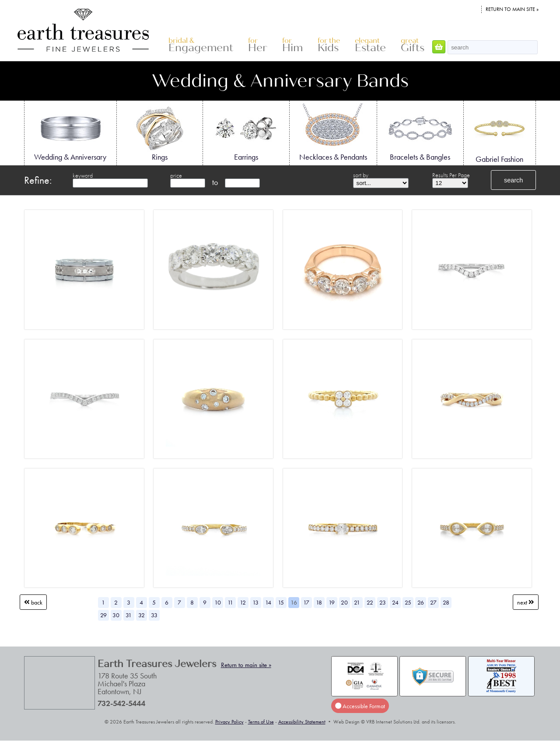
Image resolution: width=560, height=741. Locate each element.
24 (395, 602)
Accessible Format (360, 706)
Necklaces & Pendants (333, 133)
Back (33, 602)
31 (129, 615)
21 (357, 602)
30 (116, 615)
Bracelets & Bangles (420, 133)
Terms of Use (261, 722)
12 (243, 602)
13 (255, 602)
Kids (329, 45)
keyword (83, 175)
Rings (160, 133)
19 (332, 602)
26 (421, 602)
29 (103, 615)
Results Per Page (451, 175)
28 (446, 602)
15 (281, 602)
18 (319, 602)
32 (142, 615)
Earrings (246, 133)
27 (433, 602)
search (513, 180)
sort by (361, 175)
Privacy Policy (229, 722)
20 (344, 602)
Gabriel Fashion (500, 133)
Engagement (201, 45)
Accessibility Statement (302, 722)
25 (408, 602)
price (176, 175)
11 (230, 602)
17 (306, 602)
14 (268, 602)
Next (526, 602)
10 (218, 602)
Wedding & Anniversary (70, 133)
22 (370, 602)
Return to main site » (512, 9)
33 (154, 615)
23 (383, 602)
